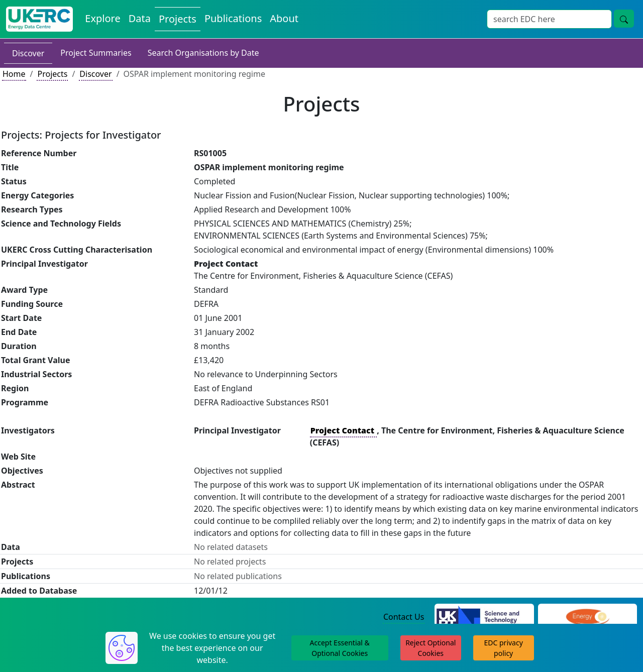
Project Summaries (96, 53)
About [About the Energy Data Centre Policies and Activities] (284, 18)
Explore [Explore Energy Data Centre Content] (102, 18)
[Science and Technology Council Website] (484, 617)
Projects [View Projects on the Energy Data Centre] (178, 19)
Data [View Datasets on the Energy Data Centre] (140, 18)
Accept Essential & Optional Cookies (340, 648)
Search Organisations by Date (203, 53)
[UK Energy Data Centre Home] (39, 19)
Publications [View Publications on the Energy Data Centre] (233, 18)
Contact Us (404, 617)
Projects (52, 74)
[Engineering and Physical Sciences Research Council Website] (587, 617)
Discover (28, 53)
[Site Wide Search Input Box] (549, 19)
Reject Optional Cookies (431, 648)
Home (14, 74)
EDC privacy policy (504, 648)
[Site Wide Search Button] (624, 19)
